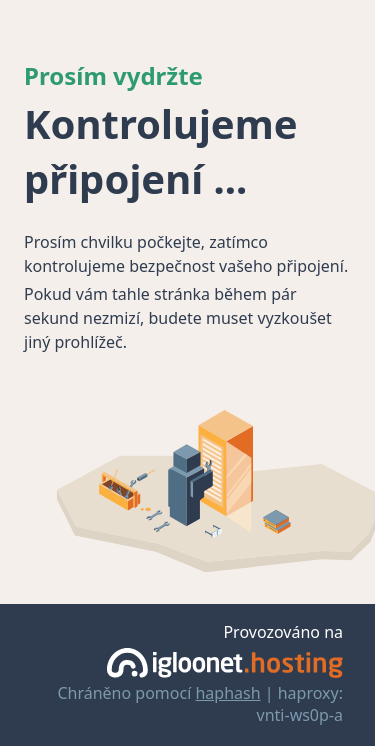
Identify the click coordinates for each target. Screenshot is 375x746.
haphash (227, 693)
